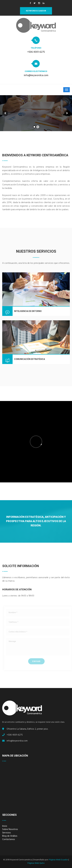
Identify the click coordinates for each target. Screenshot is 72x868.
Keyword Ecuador (36, 11)
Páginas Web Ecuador (58, 860)
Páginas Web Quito (36, 863)
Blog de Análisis (10, 836)
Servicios (7, 833)
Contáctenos (9, 840)
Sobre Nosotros (10, 830)
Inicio (5, 826)
